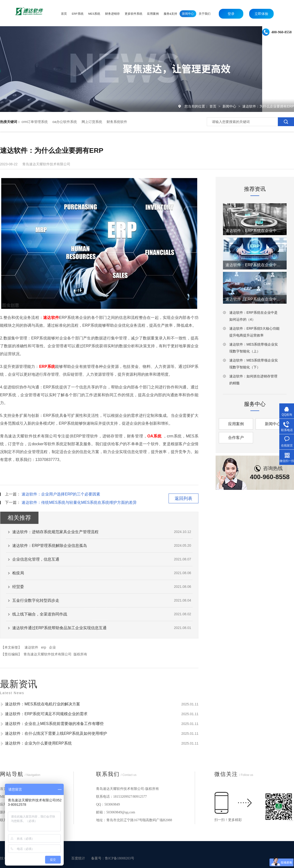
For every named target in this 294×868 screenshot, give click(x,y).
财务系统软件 (117, 122)
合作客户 (236, 438)
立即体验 (261, 14)
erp (44, 647)
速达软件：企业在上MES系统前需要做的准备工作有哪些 (54, 724)
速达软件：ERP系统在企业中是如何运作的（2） (255, 265)
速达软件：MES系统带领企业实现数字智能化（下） (254, 364)
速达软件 (31, 647)
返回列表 (184, 498)
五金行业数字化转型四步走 (36, 600)
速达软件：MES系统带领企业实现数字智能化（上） (254, 348)
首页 (213, 106)
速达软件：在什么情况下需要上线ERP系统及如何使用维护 (56, 733)
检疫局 (18, 573)
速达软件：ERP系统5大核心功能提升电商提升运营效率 (254, 332)
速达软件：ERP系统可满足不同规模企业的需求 (46, 714)
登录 (231, 14)
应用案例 (236, 424)
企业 (52, 647)
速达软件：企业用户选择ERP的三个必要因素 (61, 494)
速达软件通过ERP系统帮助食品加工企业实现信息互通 (59, 628)
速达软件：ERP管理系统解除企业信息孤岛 (50, 546)
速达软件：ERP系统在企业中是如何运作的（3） (255, 299)
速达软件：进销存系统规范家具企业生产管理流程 (55, 532)
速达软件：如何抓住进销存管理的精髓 (253, 380)
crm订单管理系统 (35, 122)
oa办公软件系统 (65, 122)
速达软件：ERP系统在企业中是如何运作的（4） (253, 316)
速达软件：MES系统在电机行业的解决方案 (43, 704)
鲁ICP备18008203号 (120, 858)
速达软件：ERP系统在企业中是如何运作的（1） (255, 231)
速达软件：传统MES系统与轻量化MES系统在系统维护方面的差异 (79, 502)
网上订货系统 (92, 122)
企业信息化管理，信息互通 (36, 559)
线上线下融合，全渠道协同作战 (40, 614)
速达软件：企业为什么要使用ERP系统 (38, 743)
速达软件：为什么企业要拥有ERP (268, 106)
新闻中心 (230, 106)
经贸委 (18, 587)
